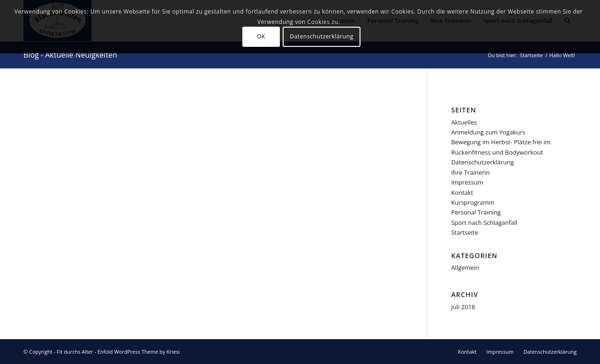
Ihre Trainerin (470, 172)
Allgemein (465, 267)
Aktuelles (464, 122)
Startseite (465, 232)
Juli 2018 (463, 307)
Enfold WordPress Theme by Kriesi (139, 352)
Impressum (467, 182)
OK (261, 36)
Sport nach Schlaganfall (484, 223)
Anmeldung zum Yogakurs (488, 132)
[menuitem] (467, 352)
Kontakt (462, 193)
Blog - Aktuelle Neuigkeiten (70, 55)
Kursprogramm (472, 202)
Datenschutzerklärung (482, 162)
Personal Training (476, 212)
